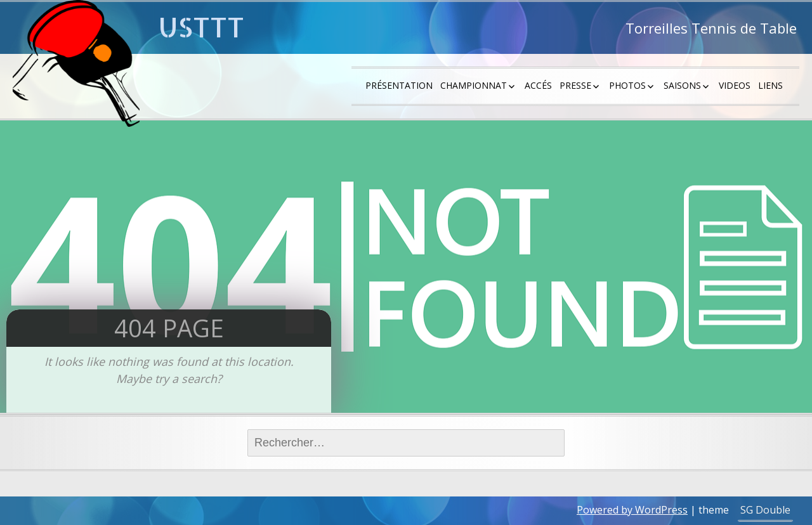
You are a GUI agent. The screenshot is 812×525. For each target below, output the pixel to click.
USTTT (201, 27)
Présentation (399, 85)
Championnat (474, 85)
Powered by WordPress (632, 510)
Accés (538, 85)
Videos (735, 85)
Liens (770, 85)
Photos (627, 85)
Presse (575, 85)
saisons (682, 85)
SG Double (765, 510)
